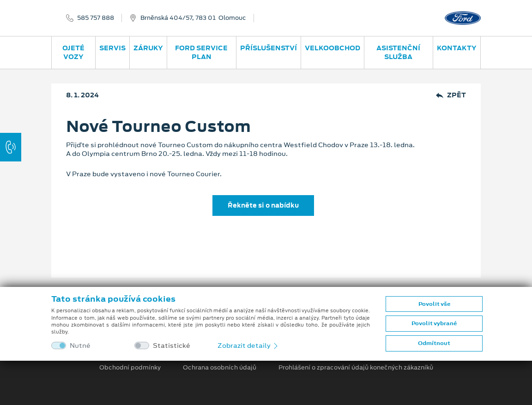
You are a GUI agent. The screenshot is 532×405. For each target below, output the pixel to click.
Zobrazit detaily (248, 345)
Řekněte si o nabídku (263, 205)
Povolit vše (434, 304)
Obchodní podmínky (130, 368)
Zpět (451, 95)
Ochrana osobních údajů (220, 368)
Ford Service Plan (201, 52)
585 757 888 (96, 18)
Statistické (172, 346)
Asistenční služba (398, 52)
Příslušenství (269, 48)
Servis (112, 48)
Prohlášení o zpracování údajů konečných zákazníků (356, 368)
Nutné (80, 346)
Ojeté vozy (73, 52)
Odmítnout (434, 343)
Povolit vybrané (434, 323)
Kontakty (457, 48)
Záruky (148, 48)
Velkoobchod (332, 48)
